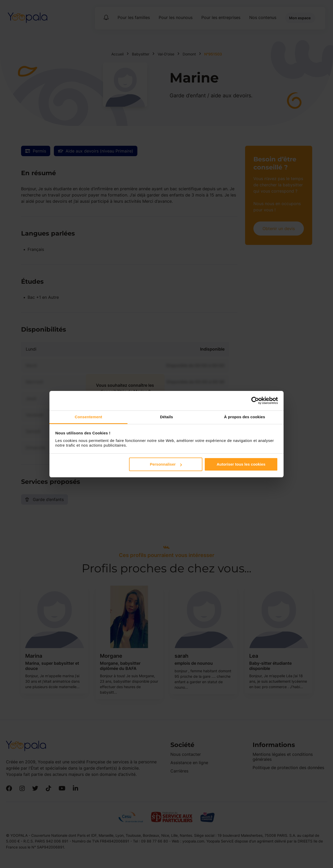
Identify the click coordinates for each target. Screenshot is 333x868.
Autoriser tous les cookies (241, 464)
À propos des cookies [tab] (245, 417)
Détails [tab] (166, 417)
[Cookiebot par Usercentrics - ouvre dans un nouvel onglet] (255, 401)
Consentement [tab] (88, 417)
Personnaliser (166, 464)
